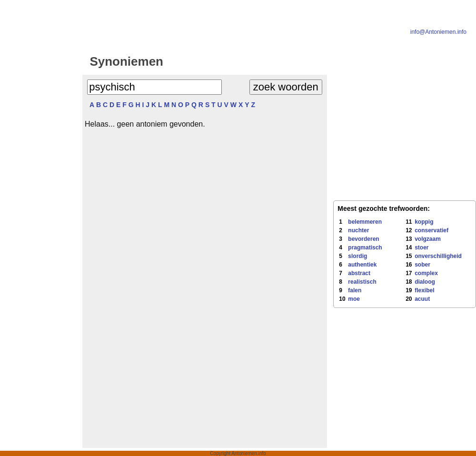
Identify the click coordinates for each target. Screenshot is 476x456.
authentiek (362, 265)
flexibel (424, 290)
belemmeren (365, 222)
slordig (357, 256)
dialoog (425, 282)
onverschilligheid (438, 256)
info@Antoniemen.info (438, 32)
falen (355, 290)
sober (422, 265)
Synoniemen (126, 61)
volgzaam (428, 239)
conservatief (431, 230)
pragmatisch (365, 248)
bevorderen (363, 239)
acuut (422, 299)
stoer (421, 248)
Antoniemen (250, 61)
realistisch (362, 282)
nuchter (358, 230)
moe (354, 299)
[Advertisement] (40, 201)
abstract (359, 273)
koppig (424, 222)
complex (426, 273)
